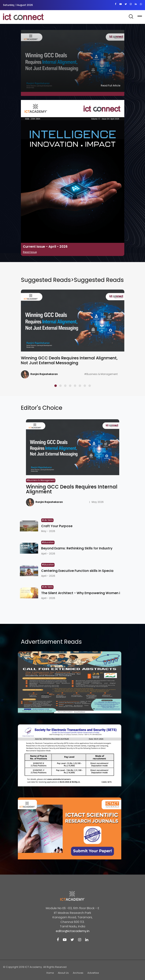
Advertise (93, 973)
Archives (78, 973)
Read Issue (30, 252)
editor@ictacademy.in (73, 931)
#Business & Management (101, 374)
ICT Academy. (34, 967)
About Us (63, 973)
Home (50, 973)
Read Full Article (111, 85)
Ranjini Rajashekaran (44, 374)
